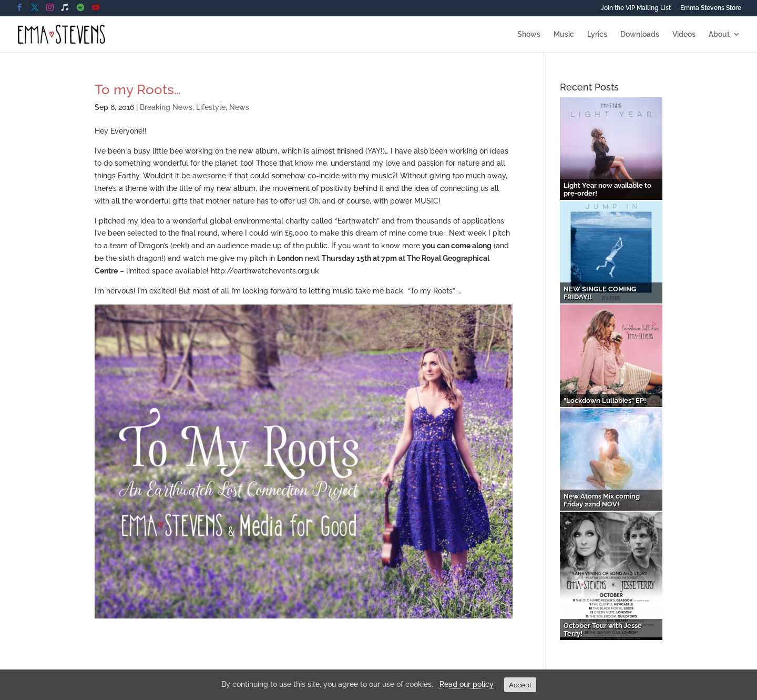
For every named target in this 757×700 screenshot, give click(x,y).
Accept (520, 685)
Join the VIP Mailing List (636, 8)
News (239, 107)
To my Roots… (138, 89)
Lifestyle (211, 107)
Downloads (640, 34)
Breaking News (166, 107)
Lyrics (597, 34)
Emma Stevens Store (711, 8)
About (719, 34)
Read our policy (467, 684)
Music (564, 34)
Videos (684, 34)
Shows (529, 34)
